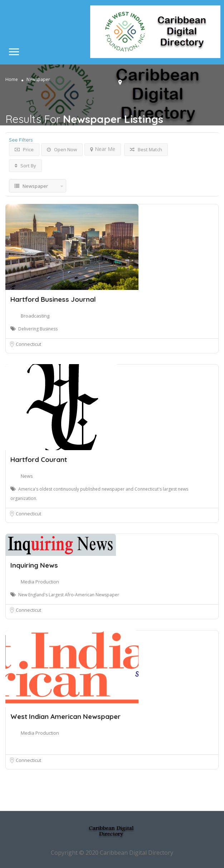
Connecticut (28, 344)
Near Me (103, 149)
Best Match (146, 149)
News (27, 476)
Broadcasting (35, 316)
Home (12, 79)
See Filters (21, 140)
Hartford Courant (39, 459)
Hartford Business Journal (53, 299)
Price (24, 149)
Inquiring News (34, 565)
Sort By (25, 166)
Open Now (62, 149)
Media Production (40, 582)
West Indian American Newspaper (65, 716)
